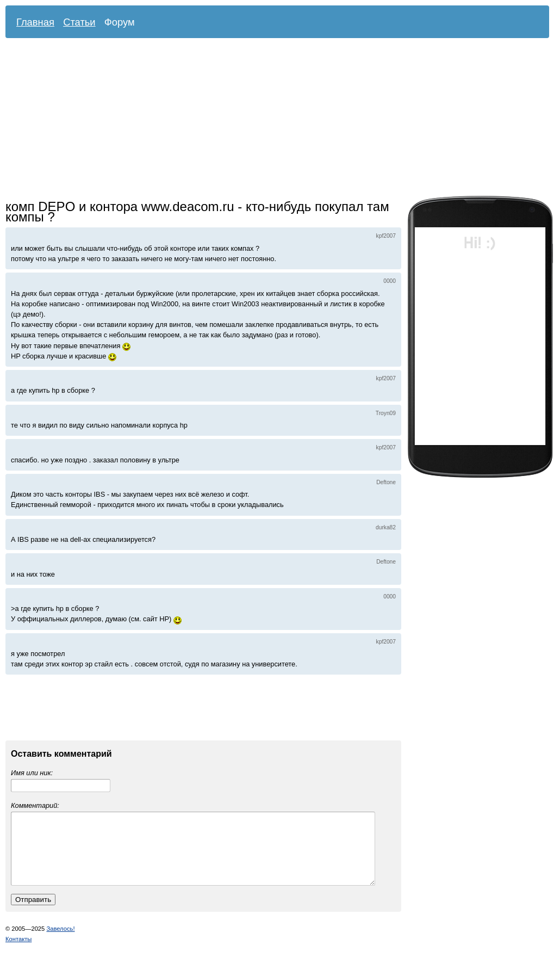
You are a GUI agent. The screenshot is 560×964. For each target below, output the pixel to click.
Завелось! (60, 942)
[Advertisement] (242, 120)
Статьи (79, 22)
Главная (35, 22)
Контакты (18, 952)
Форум (120, 22)
